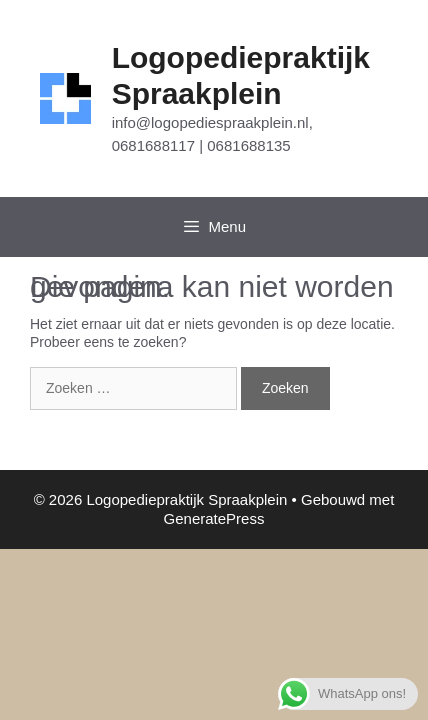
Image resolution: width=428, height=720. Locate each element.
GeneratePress (214, 518)
